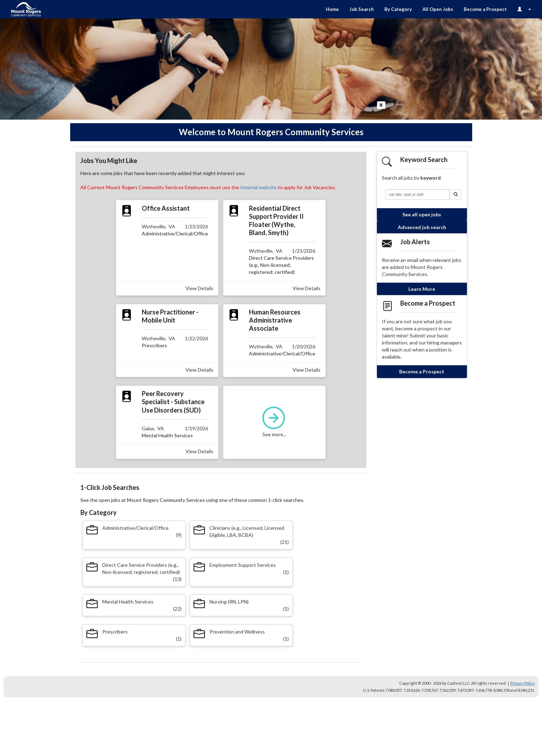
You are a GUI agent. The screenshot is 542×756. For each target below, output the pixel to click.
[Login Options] (524, 9)
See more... (275, 422)
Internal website (258, 187)
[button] (456, 194)
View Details (199, 288)
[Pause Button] (381, 105)
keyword (431, 178)
